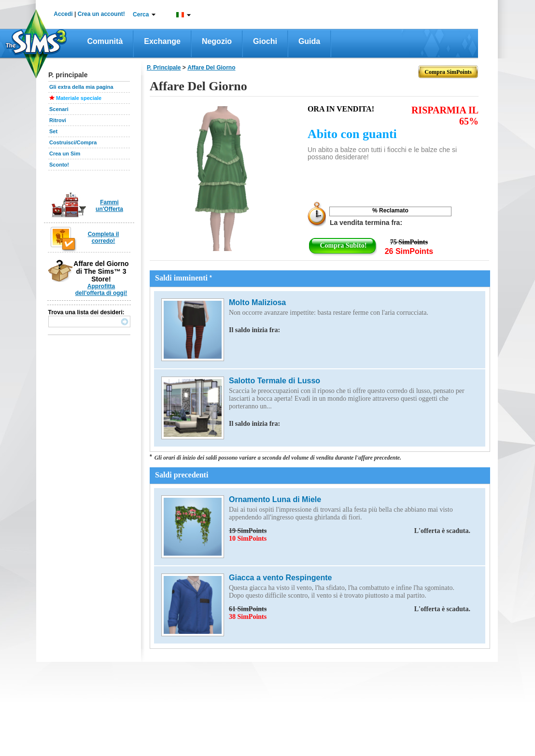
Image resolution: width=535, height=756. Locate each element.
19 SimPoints (350, 531)
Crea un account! (101, 14)
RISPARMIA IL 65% (445, 116)
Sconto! (59, 165)
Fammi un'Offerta (109, 206)
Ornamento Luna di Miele (275, 499)
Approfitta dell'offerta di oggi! (101, 290)
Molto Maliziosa (257, 302)
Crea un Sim (65, 154)
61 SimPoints (350, 609)
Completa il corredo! (104, 238)
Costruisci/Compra (73, 142)
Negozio (217, 41)
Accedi (63, 14)
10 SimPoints (248, 539)
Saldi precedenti (182, 475)
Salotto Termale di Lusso (275, 381)
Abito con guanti (352, 134)
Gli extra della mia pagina (81, 87)
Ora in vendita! (341, 109)
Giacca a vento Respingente (280, 578)
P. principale (164, 68)
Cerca (141, 14)
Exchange (162, 41)
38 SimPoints (248, 617)
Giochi (265, 41)
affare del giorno (211, 68)
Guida (309, 41)
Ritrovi (58, 120)
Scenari (59, 109)
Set (53, 131)
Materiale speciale (79, 98)
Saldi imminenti (183, 278)
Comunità (105, 41)
